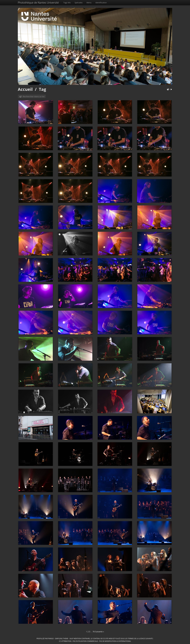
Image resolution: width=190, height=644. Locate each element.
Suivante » (100, 632)
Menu (89, 3)
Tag (42, 89)
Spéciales (79, 3)
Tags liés (67, 3)
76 (94, 632)
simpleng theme (62, 638)
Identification (101, 3)
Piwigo (51, 638)
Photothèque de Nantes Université (38, 3)
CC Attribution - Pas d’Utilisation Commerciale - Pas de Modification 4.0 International (95, 641)
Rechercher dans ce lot (34, 96)
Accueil (25, 89)
